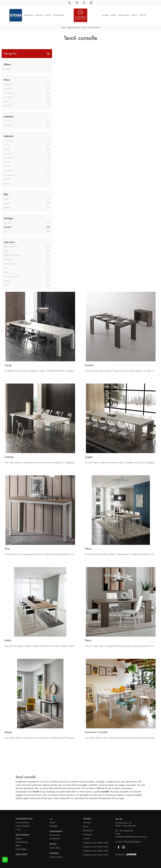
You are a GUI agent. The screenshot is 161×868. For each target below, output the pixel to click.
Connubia (8, 88)
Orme (6, 101)
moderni (7, 207)
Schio (6, 268)
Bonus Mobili (124, 15)
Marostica (8, 259)
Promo (134, 15)
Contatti (143, 15)
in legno (7, 162)
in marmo (8, 166)
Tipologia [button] (8, 218)
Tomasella (8, 106)
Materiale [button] (8, 136)
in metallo (8, 179)
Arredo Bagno (21, 849)
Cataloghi (39, 15)
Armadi (52, 823)
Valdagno (7, 281)
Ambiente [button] (8, 116)
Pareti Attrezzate (22, 842)
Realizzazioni (59, 15)
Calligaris (7, 84)
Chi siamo (87, 823)
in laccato (8, 153)
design (7, 203)
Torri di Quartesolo (11, 277)
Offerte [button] (7, 64)
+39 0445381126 (126, 831)
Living (18, 830)
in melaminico (9, 175)
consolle (7, 227)
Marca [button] (7, 80)
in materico (8, 171)
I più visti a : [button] (10, 242)
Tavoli (84, 28)
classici (7, 199)
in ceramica (9, 140)
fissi (5, 231)
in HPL (6, 149)
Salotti (18, 846)
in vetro (7, 184)
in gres (7, 145)
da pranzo (8, 125)
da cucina (8, 121)
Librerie (19, 839)
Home (63, 28)
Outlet (48, 15)
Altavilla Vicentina (11, 247)
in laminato (8, 158)
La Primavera (9, 93)
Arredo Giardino (56, 857)
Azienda (105, 15)
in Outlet (7, 69)
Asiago (7, 251)
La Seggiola (8, 97)
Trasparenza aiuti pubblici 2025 (96, 855)
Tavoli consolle (94, 28)
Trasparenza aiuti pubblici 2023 (96, 847)
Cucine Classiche (22, 826)
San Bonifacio (9, 264)
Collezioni (29, 15)
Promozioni (88, 835)
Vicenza (7, 285)
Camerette (53, 826)
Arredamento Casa (74, 28)
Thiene (6, 272)
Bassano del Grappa (12, 255)
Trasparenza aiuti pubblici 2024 (96, 851)
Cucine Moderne (22, 823)
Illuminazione (55, 835)
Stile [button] (6, 194)
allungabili (8, 223)
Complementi (55, 839)
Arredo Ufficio (55, 848)
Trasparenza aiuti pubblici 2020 (96, 843)
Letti (51, 819)
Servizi (114, 15)
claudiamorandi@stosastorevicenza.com (131, 837)
